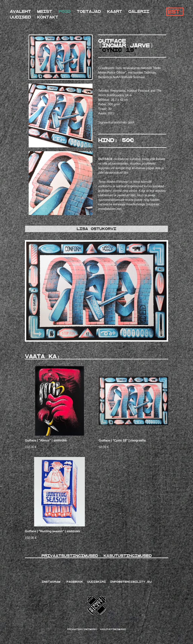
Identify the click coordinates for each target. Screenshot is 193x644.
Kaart (115, 12)
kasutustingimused (113, 629)
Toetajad (89, 12)
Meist (45, 12)
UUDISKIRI (97, 582)
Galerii (139, 12)
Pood (64, 12)
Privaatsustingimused (71, 556)
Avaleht (20, 12)
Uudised (20, 17)
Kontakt (48, 17)
